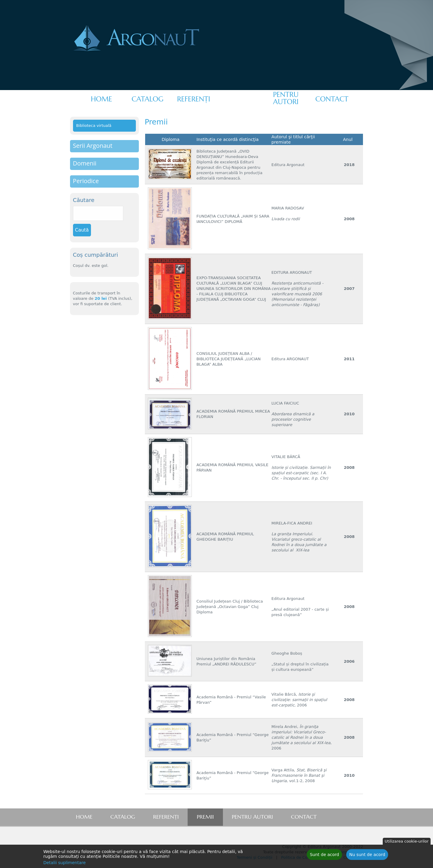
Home (101, 99)
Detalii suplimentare (65, 864)
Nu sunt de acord (367, 856)
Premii (240, 99)
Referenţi (194, 99)
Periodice (86, 181)
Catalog (148, 99)
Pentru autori (286, 98)
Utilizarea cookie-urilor (407, 842)
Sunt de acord (324, 856)
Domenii (85, 163)
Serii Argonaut (93, 146)
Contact (332, 99)
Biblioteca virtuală (94, 126)
